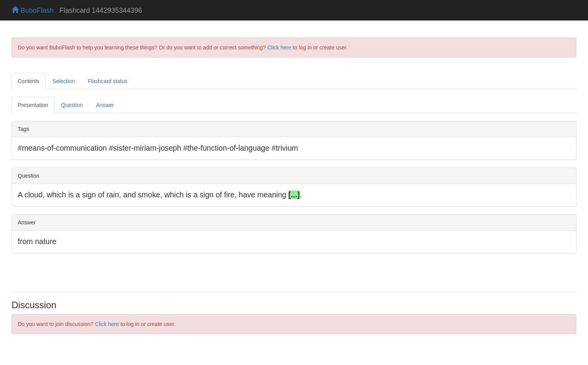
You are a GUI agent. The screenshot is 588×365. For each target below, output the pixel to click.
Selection (64, 81)
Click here (279, 48)
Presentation (33, 105)
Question (72, 105)
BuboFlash (33, 10)
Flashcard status (108, 81)
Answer (105, 105)
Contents (29, 81)
